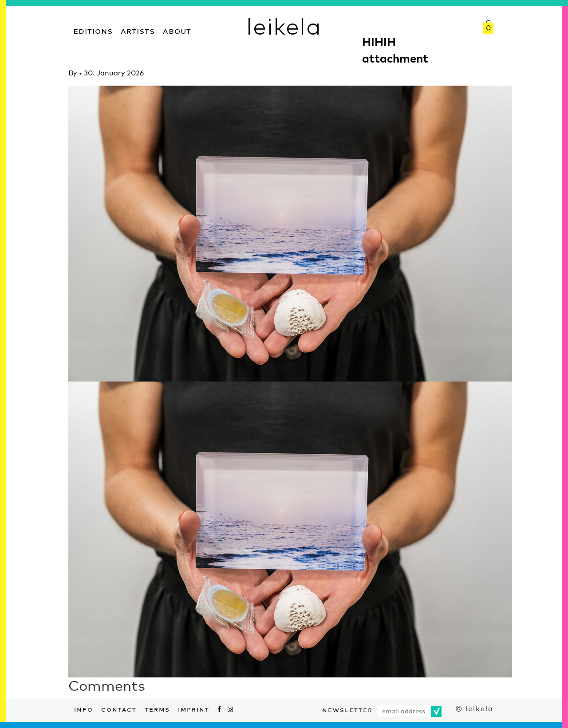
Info (84, 708)
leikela (284, 26)
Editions (93, 30)
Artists (138, 30)
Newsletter (347, 709)
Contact (119, 708)
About (177, 30)
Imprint (194, 708)
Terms (157, 708)
